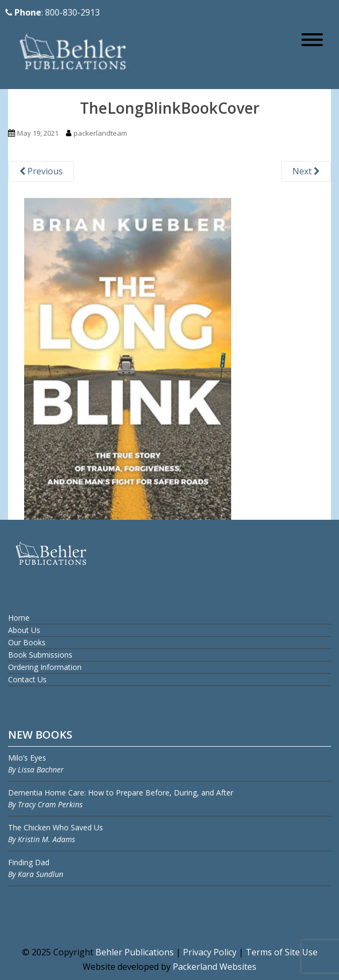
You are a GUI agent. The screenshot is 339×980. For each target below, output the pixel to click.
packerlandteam (100, 133)
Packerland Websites (215, 967)
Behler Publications (136, 952)
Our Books (27, 642)
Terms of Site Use (282, 952)
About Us (24, 630)
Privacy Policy (210, 952)
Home (19, 618)
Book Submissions (40, 655)
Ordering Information (45, 667)
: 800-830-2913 (53, 12)
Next (306, 171)
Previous (41, 171)
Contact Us (27, 679)
